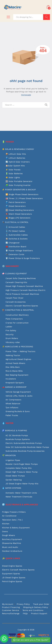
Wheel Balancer (13, 404)
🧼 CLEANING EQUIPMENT (14, 274)
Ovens (5, 531)
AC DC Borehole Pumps (17, 435)
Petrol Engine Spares (12, 581)
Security (9, 334)
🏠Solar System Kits (15, 166)
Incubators (11, 379)
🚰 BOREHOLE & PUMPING (14, 430)
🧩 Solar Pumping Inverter (18, 185)
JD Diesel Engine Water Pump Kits (22, 484)
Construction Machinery (17, 315)
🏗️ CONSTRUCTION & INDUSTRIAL (18, 310)
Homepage (26, 95)
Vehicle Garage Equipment (18, 392)
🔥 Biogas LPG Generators (18, 218)
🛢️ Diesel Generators (16, 206)
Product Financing (11, 607)
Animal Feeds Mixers (15, 363)
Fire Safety (11, 330)
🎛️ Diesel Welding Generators (20, 210)
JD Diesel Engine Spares (14, 578)
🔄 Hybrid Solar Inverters (18, 162)
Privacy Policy (23, 604)
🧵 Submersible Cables (17, 235)
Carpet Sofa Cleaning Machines (21, 278)
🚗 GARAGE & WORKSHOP (14, 387)
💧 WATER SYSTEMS (12, 488)
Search (47, 17)
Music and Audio (10, 547)
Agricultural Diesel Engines (18, 359)
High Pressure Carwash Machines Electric (26, 290)
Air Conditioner (9, 516)
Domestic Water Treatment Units (21, 493)
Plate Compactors (14, 319)
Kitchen (6, 524)
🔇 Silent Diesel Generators (19, 214)
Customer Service (11, 610)
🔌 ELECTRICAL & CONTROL (15, 222)
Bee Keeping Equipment (17, 375)
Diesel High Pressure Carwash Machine (24, 286)
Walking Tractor (13, 355)
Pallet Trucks (12, 415)
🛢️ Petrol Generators (16, 202)
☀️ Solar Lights (13, 177)
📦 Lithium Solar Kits (16, 154)
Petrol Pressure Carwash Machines (22, 294)
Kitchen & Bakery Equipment (16, 528)
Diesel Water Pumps (15, 476)
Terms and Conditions (33, 610)
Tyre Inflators (12, 408)
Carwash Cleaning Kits (16, 282)
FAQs (25, 613)
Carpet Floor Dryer (14, 298)
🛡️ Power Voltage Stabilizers (19, 251)
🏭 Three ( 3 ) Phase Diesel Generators (24, 198)
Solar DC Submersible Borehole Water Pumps (27, 447)
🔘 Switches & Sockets (17, 239)
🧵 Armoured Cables (15, 227)
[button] (4, 638)
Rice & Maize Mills (14, 371)
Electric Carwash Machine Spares (22, 306)
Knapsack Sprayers (15, 383)
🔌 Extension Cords (15, 254)
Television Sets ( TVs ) (12, 520)
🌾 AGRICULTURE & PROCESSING (18, 347)
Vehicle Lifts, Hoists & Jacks (19, 396)
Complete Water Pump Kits (19, 468)
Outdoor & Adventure (12, 551)
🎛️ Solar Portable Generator (19, 181)
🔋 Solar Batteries (14, 173)
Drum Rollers (12, 338)
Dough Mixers (8, 535)
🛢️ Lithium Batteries (15, 158)
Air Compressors (13, 400)
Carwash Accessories (16, 302)
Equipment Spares (11, 574)
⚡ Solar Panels (13, 170)
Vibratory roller (13, 342)
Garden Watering (14, 480)
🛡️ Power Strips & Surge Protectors (23, 258)
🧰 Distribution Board (16, 247)
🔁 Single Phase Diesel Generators (22, 194)
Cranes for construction (17, 323)
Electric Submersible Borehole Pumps (24, 443)
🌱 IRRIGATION (9, 455)
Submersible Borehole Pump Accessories (25, 451)
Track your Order (41, 604)
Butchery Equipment (12, 539)
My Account (8, 604)
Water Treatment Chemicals (19, 497)
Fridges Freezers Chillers (14, 512)
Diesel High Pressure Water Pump (22, 472)
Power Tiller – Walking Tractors (20, 351)
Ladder (9, 327)
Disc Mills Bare (13, 367)
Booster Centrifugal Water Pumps (22, 464)
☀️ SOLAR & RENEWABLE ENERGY (18, 149)
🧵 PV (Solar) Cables (15, 231)
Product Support (39, 613)
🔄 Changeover (13, 243)
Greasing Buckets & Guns (18, 411)
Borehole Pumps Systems (18, 439)
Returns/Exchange (11, 613)
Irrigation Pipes (13, 460)
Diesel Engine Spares (12, 566)
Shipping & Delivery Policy (35, 607)
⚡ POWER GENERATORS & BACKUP (19, 190)
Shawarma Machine (12, 543)
